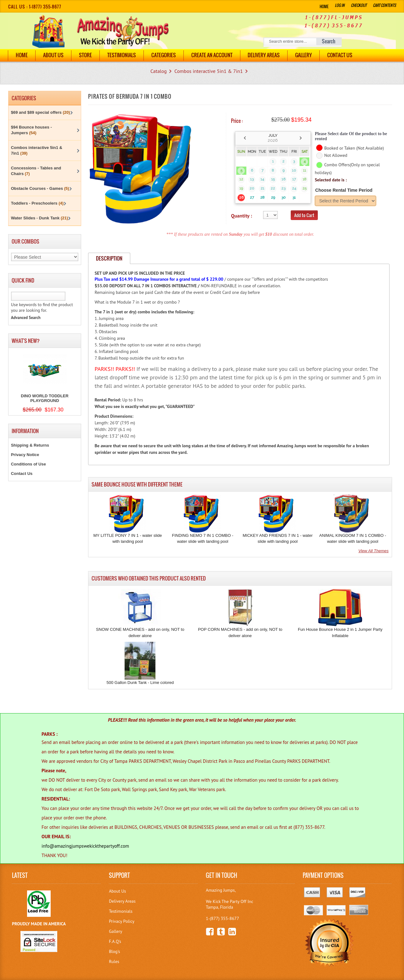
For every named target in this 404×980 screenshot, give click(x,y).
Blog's (114, 951)
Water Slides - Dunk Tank (39, 218)
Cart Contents (384, 5)
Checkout (359, 5)
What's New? (26, 341)
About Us (53, 55)
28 (262, 197)
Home (324, 6)
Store (85, 55)
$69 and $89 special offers (41, 112)
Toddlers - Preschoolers (37, 203)
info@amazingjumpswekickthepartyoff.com (85, 846)
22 (273, 188)
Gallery (304, 55)
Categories (164, 55)
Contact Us (340, 55)
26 (241, 197)
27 (252, 197)
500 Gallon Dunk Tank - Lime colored (140, 683)
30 (283, 197)
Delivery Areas (122, 901)
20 (252, 188)
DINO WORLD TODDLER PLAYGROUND (45, 398)
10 (294, 170)
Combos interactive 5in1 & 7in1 (209, 71)
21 (262, 188)
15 (273, 179)
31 (294, 197)
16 (283, 179)
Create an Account (212, 55)
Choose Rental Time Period (344, 190)
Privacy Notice (25, 455)
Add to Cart (304, 215)
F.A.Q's (115, 941)
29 (273, 197)
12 (241, 179)
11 (305, 170)
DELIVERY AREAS (264, 55)
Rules (114, 961)
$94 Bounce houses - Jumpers (31, 130)
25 (304, 188)
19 (241, 188)
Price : (237, 121)
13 (252, 179)
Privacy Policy (122, 921)
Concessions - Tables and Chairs (36, 171)
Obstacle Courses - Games (40, 188)
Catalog (159, 71)
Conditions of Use (28, 464)
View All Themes (373, 551)
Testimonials (122, 55)
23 (283, 188)
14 (262, 179)
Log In (340, 5)
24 (294, 188)
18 (305, 179)
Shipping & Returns (30, 445)
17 (294, 179)
